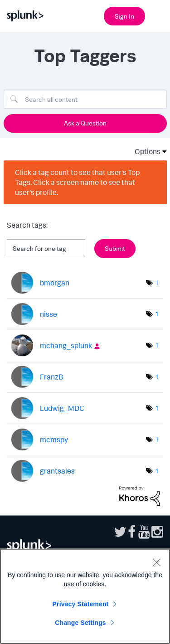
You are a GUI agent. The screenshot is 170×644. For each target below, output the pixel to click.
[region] (85, 596)
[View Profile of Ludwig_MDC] (62, 408)
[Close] (156, 562)
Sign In (124, 16)
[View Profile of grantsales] (57, 471)
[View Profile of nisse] (49, 314)
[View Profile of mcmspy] (54, 439)
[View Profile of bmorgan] (55, 283)
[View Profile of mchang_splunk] (66, 345)
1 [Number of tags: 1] (157, 282)
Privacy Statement (81, 604)
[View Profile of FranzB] (51, 377)
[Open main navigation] (158, 15)
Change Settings (80, 623)
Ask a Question (85, 123)
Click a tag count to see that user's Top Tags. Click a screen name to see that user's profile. (77, 182)
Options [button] (145, 151)
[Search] (85, 99)
